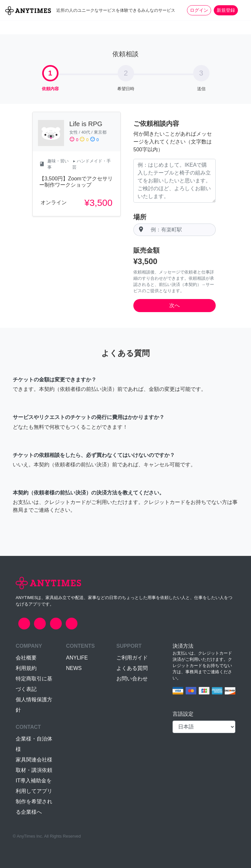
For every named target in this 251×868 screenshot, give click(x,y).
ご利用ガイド (132, 658)
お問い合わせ (132, 679)
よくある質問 (132, 668)
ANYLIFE (77, 658)
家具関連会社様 (34, 760)
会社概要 (26, 658)
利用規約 (26, 668)
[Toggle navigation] (242, 10)
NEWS (74, 668)
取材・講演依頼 (34, 770)
